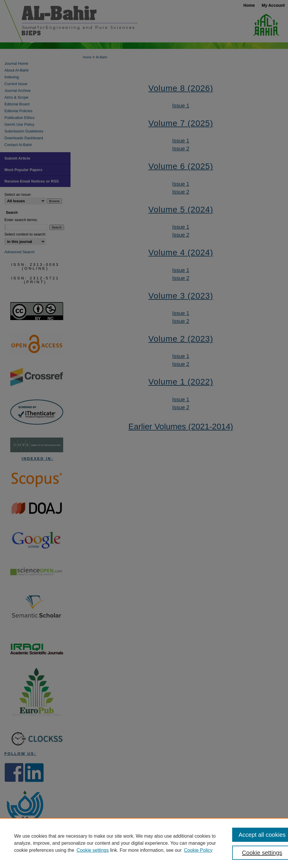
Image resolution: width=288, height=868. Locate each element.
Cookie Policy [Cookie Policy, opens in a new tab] (198, 850)
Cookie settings (93, 850)
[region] (144, 843)
